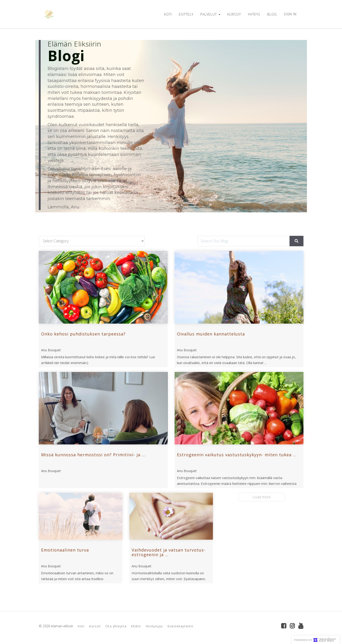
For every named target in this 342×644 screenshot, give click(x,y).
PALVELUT (210, 14)
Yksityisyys (154, 626)
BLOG (272, 14)
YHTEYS (254, 14)
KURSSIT (234, 14)
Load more (262, 497)
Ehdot (136, 626)
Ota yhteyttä (116, 626)
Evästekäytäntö (181, 626)
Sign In (290, 14)
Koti (81, 626)
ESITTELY (186, 14)
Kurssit (95, 626)
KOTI (168, 14)
